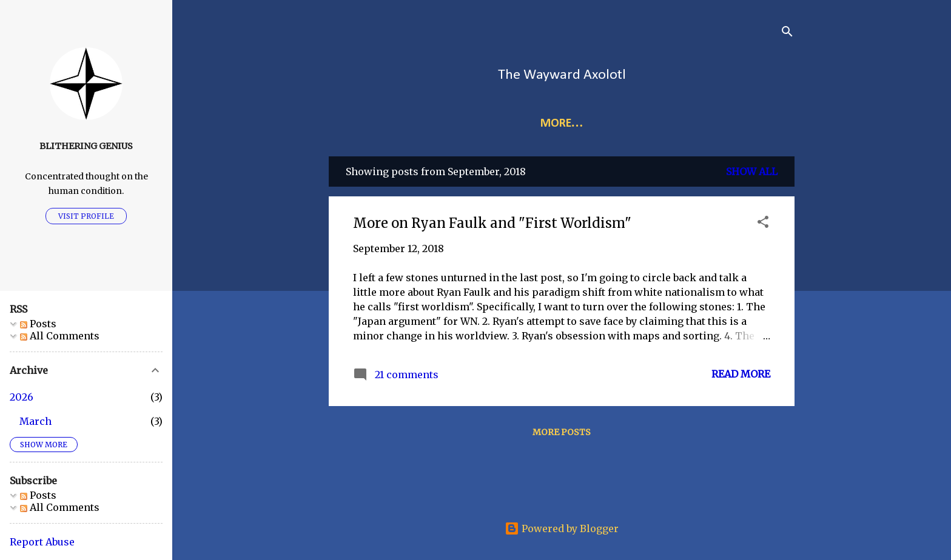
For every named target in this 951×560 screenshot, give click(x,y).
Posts (38, 324)
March (35, 421)
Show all (752, 172)
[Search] (787, 33)
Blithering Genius (86, 146)
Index (554, 124)
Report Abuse (42, 542)
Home (451, 124)
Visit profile (86, 216)
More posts (562, 432)
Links (503, 124)
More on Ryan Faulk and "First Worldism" (492, 223)
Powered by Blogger (562, 528)
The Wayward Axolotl (562, 75)
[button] (763, 224)
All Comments (60, 336)
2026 (22, 397)
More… (613, 124)
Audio (671, 124)
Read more (741, 374)
